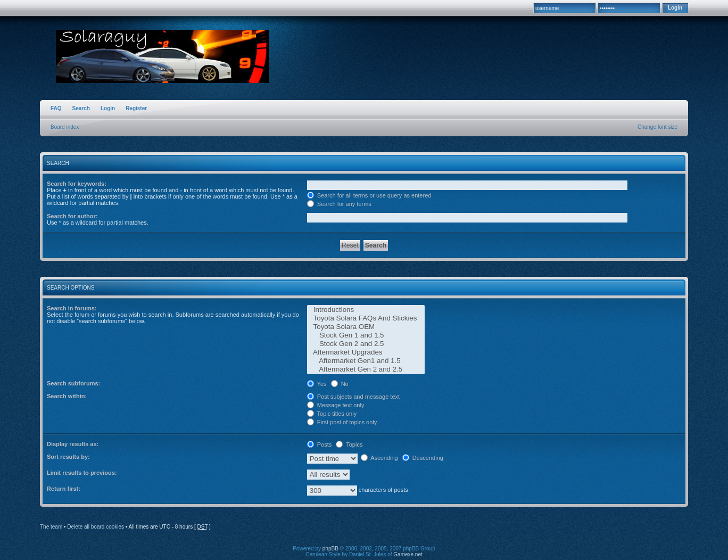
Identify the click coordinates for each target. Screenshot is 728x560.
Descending (423, 458)
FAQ (56, 108)
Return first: (64, 489)
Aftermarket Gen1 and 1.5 (366, 361)
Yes (317, 384)
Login (108, 108)
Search (81, 108)
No (340, 384)
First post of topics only (342, 422)
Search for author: (72, 216)
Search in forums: (72, 308)
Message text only (336, 405)
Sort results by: (68, 457)
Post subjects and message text (353, 397)
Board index (65, 127)
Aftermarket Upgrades (366, 352)
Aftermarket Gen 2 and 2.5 (366, 369)
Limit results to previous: (82, 473)
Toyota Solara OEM (366, 327)
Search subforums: (73, 383)
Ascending (379, 458)
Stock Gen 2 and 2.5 (366, 344)
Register (136, 108)
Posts (320, 444)
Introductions (366, 310)
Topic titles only (332, 414)
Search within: (67, 396)
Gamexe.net (408, 554)
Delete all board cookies (96, 527)
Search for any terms (339, 204)
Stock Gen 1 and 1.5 (366, 335)
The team (51, 527)
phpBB (330, 549)
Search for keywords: (77, 184)
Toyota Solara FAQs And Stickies (366, 318)
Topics (349, 444)
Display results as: (73, 444)
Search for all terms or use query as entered (369, 195)
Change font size (657, 127)
